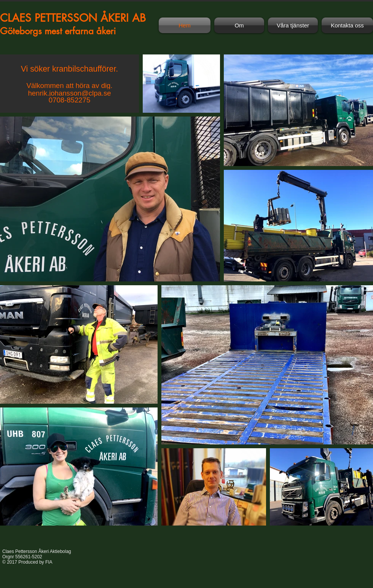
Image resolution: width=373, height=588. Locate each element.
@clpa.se (96, 93)
